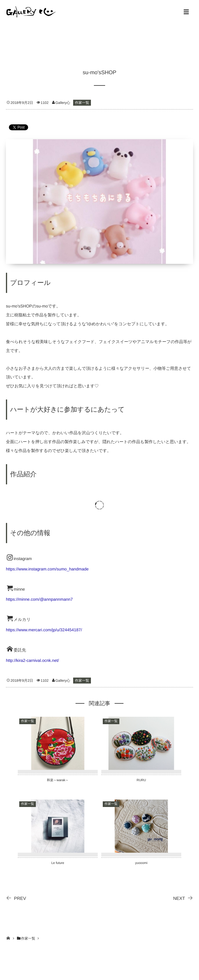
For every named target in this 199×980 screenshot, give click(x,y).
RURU (141, 780)
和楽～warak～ (58, 780)
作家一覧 (82, 103)
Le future (58, 863)
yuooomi (141, 863)
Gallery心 (63, 103)
